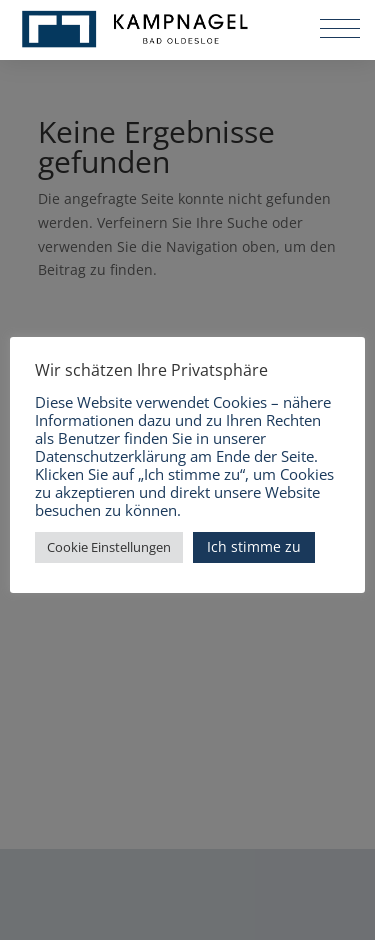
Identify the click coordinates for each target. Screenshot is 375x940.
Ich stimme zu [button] (254, 546)
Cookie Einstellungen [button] (109, 547)
